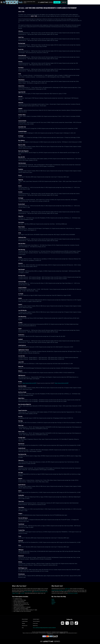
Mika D (46, 592)
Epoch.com (28, 633)
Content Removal (50, 634)
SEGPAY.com (63, 633)
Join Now (57, 2)
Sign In (64, 2)
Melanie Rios (37, 592)
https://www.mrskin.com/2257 (29, 383)
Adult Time (67, 589)
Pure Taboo (65, 590)
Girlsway (53, 590)
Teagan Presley (15, 593)
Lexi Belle (22, 593)
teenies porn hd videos (73, 593)
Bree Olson (42, 592)
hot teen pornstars (28, 592)
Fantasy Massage (59, 590)
